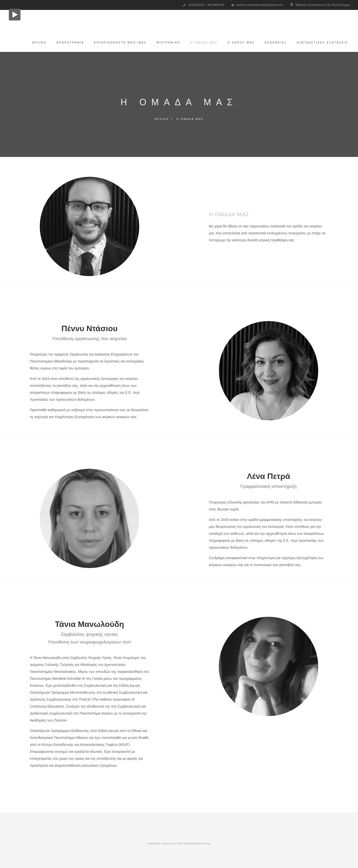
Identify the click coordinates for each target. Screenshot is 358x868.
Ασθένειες (273, 42)
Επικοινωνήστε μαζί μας (118, 42)
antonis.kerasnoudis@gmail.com (260, 5)
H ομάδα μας (202, 42)
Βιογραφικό (166, 42)
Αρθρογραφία (68, 42)
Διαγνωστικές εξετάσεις (320, 42)
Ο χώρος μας (239, 42)
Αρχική (37, 42)
